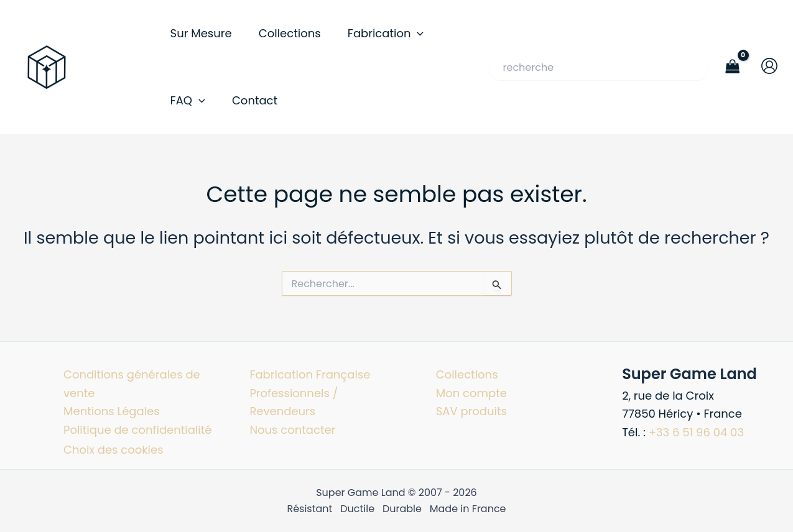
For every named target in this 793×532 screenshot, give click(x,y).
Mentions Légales (112, 411)
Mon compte (471, 393)
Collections (467, 374)
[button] (417, 34)
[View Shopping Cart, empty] (733, 67)
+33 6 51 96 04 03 (696, 432)
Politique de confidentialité (137, 430)
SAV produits (471, 411)
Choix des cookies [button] (114, 450)
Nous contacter (292, 430)
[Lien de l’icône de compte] (769, 66)
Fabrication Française (310, 374)
